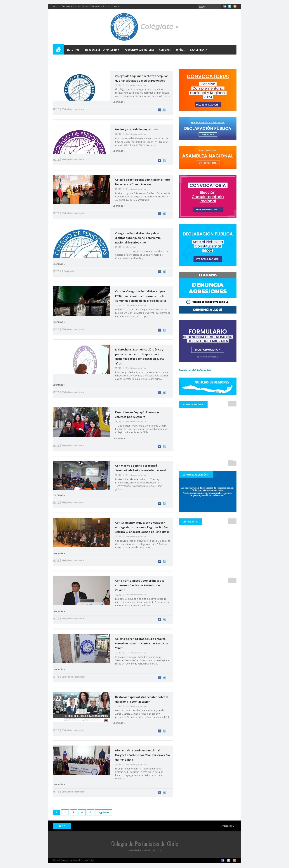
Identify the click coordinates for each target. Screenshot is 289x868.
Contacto (116, 6)
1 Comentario (131, 247)
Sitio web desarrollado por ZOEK (145, 851)
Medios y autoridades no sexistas (137, 129)
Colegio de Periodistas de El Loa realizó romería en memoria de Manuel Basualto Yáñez (141, 643)
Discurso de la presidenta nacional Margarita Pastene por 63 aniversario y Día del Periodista (142, 755)
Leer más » (119, 102)
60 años (180, 50)
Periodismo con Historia (139, 50)
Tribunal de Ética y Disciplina (102, 50)
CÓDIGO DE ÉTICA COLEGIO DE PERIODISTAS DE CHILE (85, 6)
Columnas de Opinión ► (196, 475)
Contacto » (228, 826)
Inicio (55, 6)
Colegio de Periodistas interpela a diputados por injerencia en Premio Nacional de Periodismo (138, 238)
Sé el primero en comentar (136, 85)
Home (59, 50)
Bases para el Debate (67, 59)
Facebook (225, 6)
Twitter (230, 6)
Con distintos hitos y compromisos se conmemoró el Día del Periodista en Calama (140, 585)
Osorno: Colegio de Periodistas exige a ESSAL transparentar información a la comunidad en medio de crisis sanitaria (141, 296)
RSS (235, 6)
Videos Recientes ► (193, 404)
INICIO (62, 826)
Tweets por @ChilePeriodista (195, 370)
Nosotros (73, 50)
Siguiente (103, 812)
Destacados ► (191, 522)
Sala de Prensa (199, 50)
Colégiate (165, 50)
